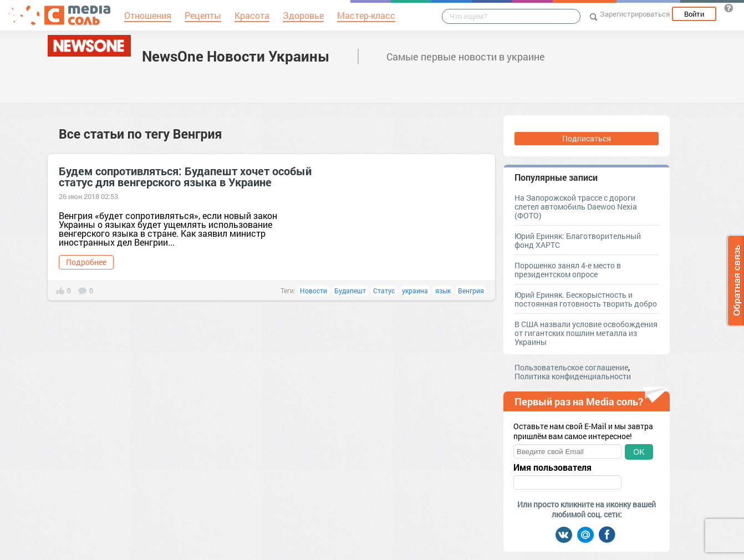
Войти (694, 14)
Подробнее (86, 262)
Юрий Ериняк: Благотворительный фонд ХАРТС (578, 240)
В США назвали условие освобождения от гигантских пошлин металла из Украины (586, 333)
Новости (314, 291)
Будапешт (350, 291)
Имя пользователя (552, 467)
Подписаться (587, 138)
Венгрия (471, 291)
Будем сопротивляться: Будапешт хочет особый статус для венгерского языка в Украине (185, 176)
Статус (384, 291)
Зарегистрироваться (635, 14)
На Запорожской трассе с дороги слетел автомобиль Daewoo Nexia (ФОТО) (576, 207)
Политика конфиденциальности (573, 376)
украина (415, 291)
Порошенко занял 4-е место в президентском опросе (568, 270)
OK (639, 452)
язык (443, 291)
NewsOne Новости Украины (236, 56)
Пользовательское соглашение (571, 367)
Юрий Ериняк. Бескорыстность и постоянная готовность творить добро (586, 299)
